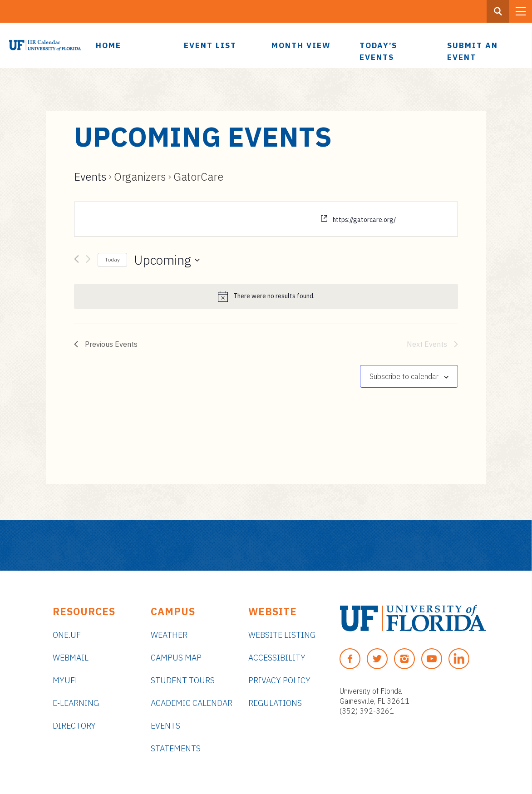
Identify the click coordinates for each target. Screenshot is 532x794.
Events (90, 177)
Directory (74, 726)
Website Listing (282, 635)
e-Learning (76, 703)
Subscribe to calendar (404, 376)
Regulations (275, 703)
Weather (169, 635)
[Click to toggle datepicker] (167, 260)
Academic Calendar (192, 703)
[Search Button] (498, 11)
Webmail (71, 658)
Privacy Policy (279, 680)
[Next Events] (88, 261)
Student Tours (183, 680)
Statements (176, 748)
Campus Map (176, 658)
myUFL (66, 680)
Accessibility (277, 658)
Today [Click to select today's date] (112, 259)
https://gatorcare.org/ (364, 220)
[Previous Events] (76, 261)
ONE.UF (67, 635)
